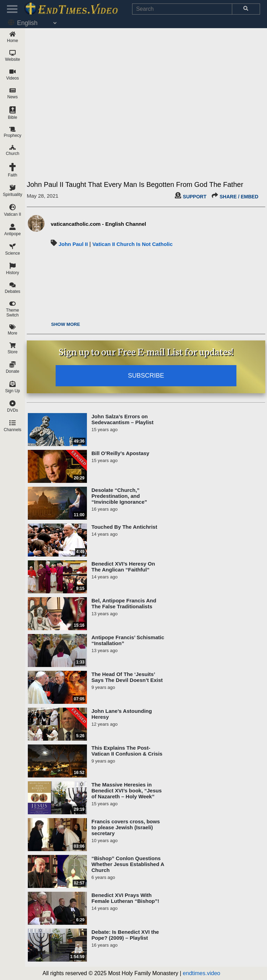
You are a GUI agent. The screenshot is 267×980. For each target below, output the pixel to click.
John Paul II (73, 244)
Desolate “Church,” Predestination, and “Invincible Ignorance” (119, 496)
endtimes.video (202, 973)
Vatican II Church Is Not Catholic (133, 244)
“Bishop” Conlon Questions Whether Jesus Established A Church (128, 864)
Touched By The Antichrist (124, 527)
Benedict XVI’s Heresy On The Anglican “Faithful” (123, 567)
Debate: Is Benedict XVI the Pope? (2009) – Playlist (125, 935)
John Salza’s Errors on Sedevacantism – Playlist (122, 419)
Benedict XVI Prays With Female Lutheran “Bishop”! (125, 898)
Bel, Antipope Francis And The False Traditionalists (124, 603)
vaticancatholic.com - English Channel (98, 224)
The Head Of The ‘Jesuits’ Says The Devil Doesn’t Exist (127, 677)
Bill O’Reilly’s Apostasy (120, 453)
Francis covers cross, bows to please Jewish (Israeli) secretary (126, 827)
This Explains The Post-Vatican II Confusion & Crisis (127, 751)
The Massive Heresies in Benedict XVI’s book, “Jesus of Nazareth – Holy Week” (127, 790)
